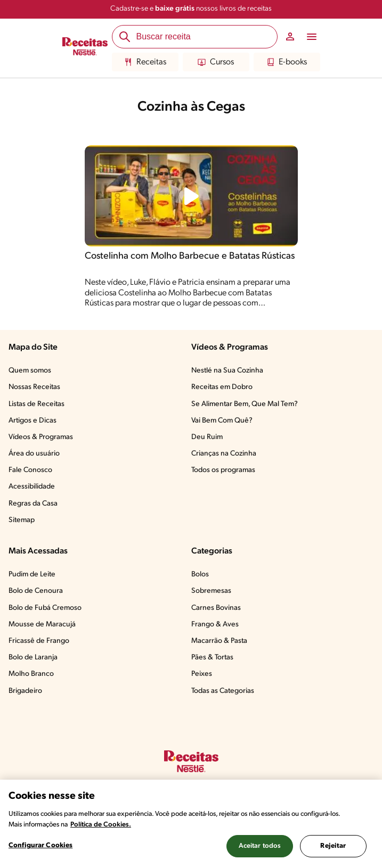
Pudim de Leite (32, 574)
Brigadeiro (25, 691)
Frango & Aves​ (215, 625)
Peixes (202, 674)
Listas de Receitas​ (36, 404)
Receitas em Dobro (222, 387)
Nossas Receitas (34, 387)
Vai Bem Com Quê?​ (222, 421)
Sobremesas (211, 591)
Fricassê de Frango (39, 641)
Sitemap (22, 520)
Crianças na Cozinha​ (224, 454)
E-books (287, 62)
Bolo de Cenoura (36, 591)
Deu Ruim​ (207, 437)
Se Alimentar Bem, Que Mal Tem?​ (245, 404)
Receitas (145, 62)
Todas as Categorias (223, 691)
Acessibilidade (32, 487)
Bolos (200, 574)
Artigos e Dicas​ (32, 421)
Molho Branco (31, 674)
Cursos (216, 62)
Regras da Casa (33, 504)
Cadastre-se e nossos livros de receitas (191, 9)
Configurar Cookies (40, 845)
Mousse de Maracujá (42, 625)
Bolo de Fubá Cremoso (45, 608)
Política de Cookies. (101, 825)
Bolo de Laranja (33, 658)
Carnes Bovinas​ (216, 608)
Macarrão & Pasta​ (219, 641)
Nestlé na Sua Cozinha (227, 371)
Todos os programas (223, 470)
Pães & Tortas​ (212, 658)
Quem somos (30, 371)
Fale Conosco (30, 470)
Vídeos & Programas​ (41, 437)
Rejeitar (333, 846)
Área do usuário (34, 454)
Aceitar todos (260, 846)
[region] (191, 824)
